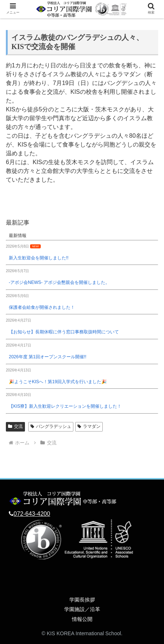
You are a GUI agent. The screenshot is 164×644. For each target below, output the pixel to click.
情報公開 (82, 619)
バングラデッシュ (51, 426)
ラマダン (89, 426)
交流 (15, 426)
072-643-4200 (32, 514)
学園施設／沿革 (82, 609)
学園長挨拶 (82, 600)
